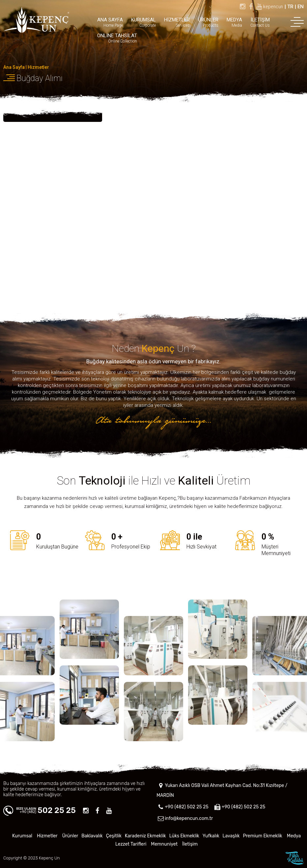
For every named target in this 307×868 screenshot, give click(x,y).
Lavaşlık (231, 836)
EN (301, 7)
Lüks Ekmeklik (184, 836)
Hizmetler (38, 67)
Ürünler (70, 836)
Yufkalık (211, 836)
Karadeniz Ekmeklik (145, 836)
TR (290, 7)
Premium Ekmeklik (262, 836)
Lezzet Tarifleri (131, 844)
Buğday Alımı (40, 78)
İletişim (190, 844)
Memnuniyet (164, 844)
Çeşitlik (114, 836)
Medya (294, 836)
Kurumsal (22, 836)
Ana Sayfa (14, 67)
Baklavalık (92, 836)
